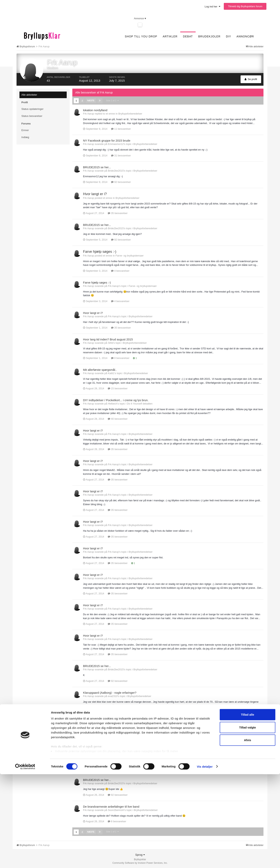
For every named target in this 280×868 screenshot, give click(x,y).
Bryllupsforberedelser (130, 113)
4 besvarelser (120, 271)
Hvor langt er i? (95, 194)
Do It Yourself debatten (140, 403)
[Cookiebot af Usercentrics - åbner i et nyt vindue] (25, 860)
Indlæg (25, 137)
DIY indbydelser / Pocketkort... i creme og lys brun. (116, 400)
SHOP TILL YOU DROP (141, 36)
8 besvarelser (120, 358)
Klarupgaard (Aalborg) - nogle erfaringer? (110, 692)
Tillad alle (248, 809)
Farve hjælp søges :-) (100, 251)
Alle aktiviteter (29, 95)
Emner (25, 130)
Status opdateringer (32, 109)
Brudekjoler (209, 36)
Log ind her (213, 7)
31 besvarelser (121, 155)
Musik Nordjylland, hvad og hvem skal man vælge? (116, 723)
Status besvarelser (32, 116)
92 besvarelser (121, 182)
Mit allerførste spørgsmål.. (100, 370)
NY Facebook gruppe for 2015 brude (107, 140)
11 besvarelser (121, 129)
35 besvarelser (118, 213)
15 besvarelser (118, 388)
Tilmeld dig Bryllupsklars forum (245, 6)
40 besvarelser (118, 419)
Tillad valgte (248, 821)
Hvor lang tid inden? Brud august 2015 (108, 339)
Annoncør (245, 36)
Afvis (248, 834)
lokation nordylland (95, 110)
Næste (91, 100)
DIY (228, 36)
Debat (188, 36)
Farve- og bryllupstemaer (130, 255)
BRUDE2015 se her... (97, 167)
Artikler (170, 36)
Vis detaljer (205, 860)
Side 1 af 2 (112, 100)
